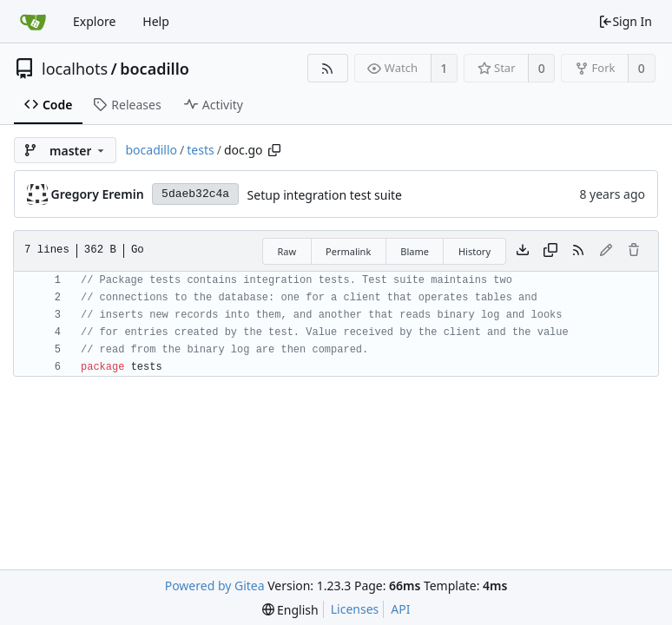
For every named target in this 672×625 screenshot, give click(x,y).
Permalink (348, 251)
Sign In (625, 21)
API (400, 609)
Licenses (355, 609)
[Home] (33, 22)
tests (200, 150)
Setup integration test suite (325, 195)
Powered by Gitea (215, 586)
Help (156, 21)
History (474, 251)
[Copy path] (274, 150)
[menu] (290, 610)
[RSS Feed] (328, 68)
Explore (94, 21)
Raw (287, 251)
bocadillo (155, 69)
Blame (415, 251)
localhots (75, 69)
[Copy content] (550, 251)
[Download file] (523, 251)
